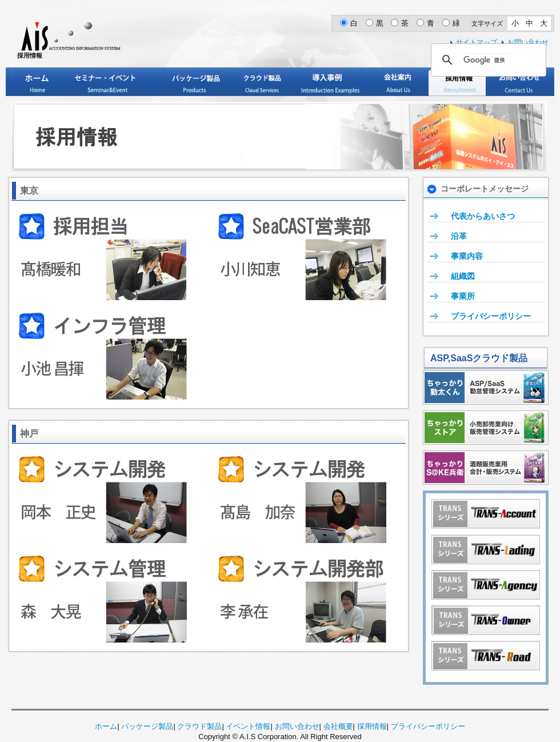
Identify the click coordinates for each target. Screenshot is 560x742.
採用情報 (457, 82)
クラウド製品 (262, 82)
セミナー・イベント (109, 82)
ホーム (37, 82)
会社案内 (397, 82)
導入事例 (328, 82)
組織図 (463, 276)
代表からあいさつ (483, 216)
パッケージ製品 (195, 82)
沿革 (459, 236)
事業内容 (467, 256)
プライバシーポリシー (491, 316)
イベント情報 (248, 726)
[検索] (487, 60)
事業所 (463, 296)
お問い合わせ (518, 82)
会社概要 (338, 726)
